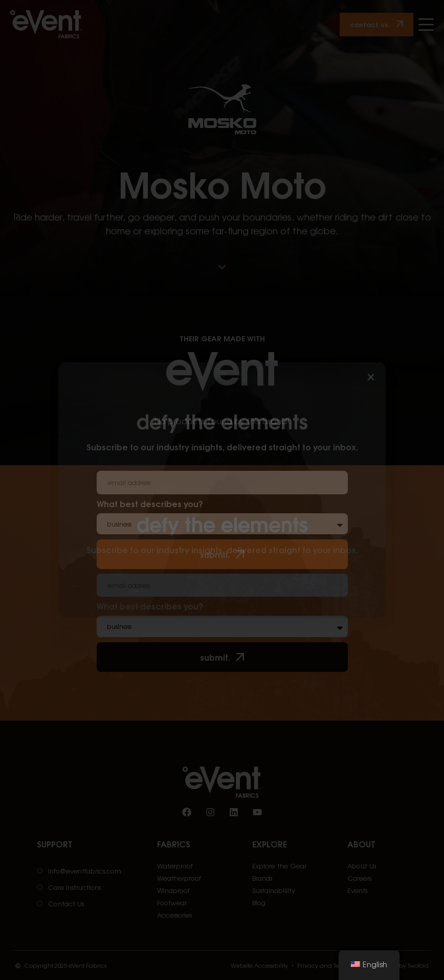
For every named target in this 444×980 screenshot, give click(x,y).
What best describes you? (150, 607)
